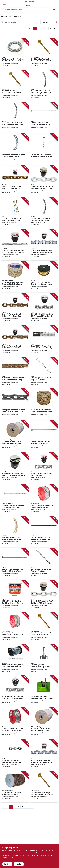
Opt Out (19, 864)
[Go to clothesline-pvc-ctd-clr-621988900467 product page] (15, 54)
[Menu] (4, 4)
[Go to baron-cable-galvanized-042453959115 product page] (15, 117)
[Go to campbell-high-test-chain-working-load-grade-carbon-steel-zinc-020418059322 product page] (15, 691)
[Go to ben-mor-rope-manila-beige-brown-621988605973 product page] (15, 372)
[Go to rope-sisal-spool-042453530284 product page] (15, 532)
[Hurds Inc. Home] (29, 2)
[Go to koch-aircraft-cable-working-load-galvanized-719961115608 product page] (44, 500)
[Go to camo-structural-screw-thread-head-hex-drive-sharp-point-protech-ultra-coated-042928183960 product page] (44, 532)
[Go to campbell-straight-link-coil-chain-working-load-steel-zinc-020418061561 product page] (15, 245)
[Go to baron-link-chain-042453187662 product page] (44, 564)
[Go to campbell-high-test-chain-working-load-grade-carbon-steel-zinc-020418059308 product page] (44, 468)
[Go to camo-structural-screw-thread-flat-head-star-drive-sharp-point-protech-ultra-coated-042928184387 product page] (15, 564)
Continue (7, 864)
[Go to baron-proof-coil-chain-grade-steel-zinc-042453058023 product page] (44, 596)
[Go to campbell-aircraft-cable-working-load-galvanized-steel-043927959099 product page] (15, 723)
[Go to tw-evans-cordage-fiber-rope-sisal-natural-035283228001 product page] (15, 277)
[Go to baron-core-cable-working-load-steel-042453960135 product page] (44, 85)
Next (55, 28)
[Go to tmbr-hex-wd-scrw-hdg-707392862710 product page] (15, 500)
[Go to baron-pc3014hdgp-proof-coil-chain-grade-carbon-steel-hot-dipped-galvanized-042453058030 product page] (15, 404)
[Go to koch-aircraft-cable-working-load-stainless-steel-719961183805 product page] (15, 627)
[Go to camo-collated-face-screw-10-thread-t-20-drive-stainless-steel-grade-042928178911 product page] (44, 341)
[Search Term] (29, 10)
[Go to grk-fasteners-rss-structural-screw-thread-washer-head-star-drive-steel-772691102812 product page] (44, 627)
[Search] (54, 10)
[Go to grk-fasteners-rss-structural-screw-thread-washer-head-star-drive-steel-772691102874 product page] (44, 149)
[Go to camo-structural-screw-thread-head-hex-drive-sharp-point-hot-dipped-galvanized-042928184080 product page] (44, 436)
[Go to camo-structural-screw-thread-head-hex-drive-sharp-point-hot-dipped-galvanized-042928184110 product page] (44, 117)
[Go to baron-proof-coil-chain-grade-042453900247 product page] (15, 468)
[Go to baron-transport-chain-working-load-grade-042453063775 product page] (15, 181)
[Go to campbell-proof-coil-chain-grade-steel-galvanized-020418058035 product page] (44, 755)
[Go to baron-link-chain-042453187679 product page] (44, 372)
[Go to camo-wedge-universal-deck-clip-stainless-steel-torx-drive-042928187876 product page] (44, 659)
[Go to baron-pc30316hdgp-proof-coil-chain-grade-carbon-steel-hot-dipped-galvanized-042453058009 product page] (15, 149)
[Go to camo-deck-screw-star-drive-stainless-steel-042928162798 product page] (15, 596)
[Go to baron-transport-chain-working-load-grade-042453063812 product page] (15, 341)
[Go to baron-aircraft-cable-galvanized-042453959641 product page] (44, 213)
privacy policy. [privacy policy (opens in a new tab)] (9, 855)
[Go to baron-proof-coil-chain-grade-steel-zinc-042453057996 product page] (44, 181)
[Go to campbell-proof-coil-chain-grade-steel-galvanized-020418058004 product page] (44, 245)
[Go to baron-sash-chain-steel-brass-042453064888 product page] (44, 277)
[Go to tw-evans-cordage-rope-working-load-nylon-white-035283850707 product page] (15, 436)
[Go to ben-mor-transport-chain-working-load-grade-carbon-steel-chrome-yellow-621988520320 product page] (15, 755)
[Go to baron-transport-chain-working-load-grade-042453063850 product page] (15, 309)
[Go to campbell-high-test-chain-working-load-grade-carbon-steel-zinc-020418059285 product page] (44, 309)
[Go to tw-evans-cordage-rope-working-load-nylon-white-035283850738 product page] (44, 723)
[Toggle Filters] (57, 22)
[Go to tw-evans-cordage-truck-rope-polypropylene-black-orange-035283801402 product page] (15, 787)
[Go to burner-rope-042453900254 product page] (44, 691)
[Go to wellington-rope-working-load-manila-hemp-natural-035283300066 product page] (44, 404)
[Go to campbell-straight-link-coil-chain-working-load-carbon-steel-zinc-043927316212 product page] (15, 659)
